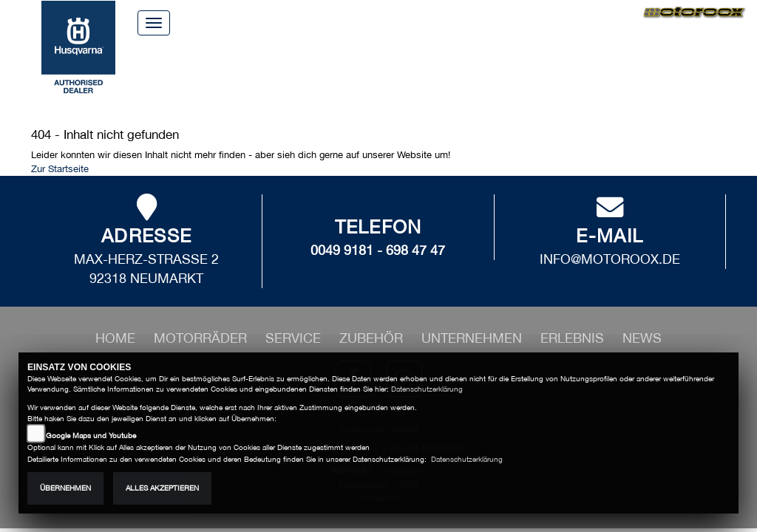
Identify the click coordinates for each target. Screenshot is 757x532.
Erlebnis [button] (515, 81)
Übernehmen (65, 488)
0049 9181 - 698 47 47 (378, 250)
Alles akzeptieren (162, 488)
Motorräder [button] (187, 81)
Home (302, 22)
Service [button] (269, 81)
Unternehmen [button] (425, 81)
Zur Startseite (60, 169)
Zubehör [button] (336, 81)
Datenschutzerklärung (427, 389)
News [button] (573, 81)
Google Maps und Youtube (91, 436)
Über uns (370, 22)
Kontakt (447, 22)
